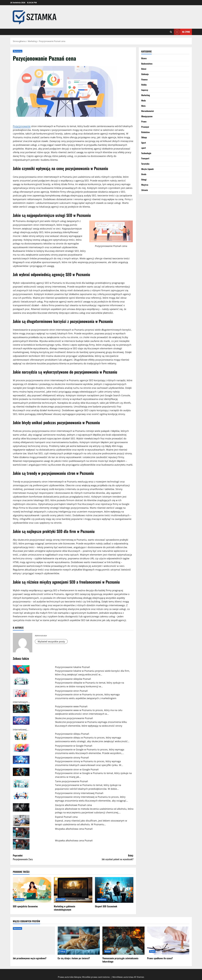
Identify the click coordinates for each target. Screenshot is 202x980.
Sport (144, 143)
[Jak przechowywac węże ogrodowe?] (34, 941)
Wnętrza (145, 185)
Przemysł (145, 127)
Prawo (144, 121)
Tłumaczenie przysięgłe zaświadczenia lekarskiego (120, 960)
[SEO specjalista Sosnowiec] (32, 890)
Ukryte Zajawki (147, 169)
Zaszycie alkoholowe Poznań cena (73, 805)
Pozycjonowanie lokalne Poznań (72, 667)
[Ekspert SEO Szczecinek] (114, 890)
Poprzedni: (43, 857)
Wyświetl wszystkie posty (51, 641)
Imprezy (145, 90)
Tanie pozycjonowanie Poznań (71, 781)
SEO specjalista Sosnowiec (25, 906)
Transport (145, 158)
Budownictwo (147, 64)
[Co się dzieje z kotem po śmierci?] (79, 941)
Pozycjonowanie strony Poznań (72, 758)
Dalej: (103, 857)
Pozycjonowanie (22, 126)
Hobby (144, 85)
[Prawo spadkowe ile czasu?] (168, 941)
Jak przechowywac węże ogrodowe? (30, 958)
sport (144, 148)
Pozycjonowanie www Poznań (71, 706)
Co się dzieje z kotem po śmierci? (74, 958)
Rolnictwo (145, 132)
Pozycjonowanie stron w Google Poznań (77, 769)
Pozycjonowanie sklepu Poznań (72, 734)
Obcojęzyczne (147, 116)
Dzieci (144, 69)
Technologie (146, 153)
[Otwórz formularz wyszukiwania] (171, 32)
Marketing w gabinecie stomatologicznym (64, 908)
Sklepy (144, 137)
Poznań (117, 246)
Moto (143, 106)
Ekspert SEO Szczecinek (106, 906)
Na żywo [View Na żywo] (182, 32)
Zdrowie (145, 190)
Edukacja (145, 74)
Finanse (144, 79)
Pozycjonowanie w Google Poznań (74, 746)
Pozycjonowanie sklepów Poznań (73, 679)
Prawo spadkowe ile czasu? (160, 958)
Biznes (144, 58)
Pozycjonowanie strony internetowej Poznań (79, 793)
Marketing (18, 51)
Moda (143, 100)
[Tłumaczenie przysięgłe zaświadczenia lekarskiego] (123, 941)
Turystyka (145, 164)
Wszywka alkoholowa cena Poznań (74, 829)
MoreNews (118, 977)
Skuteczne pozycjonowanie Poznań (74, 718)
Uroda (144, 174)
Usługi (144, 180)
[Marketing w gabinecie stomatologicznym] (73, 890)
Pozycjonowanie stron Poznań (71, 691)
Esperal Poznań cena (66, 817)
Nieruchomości (148, 111)
